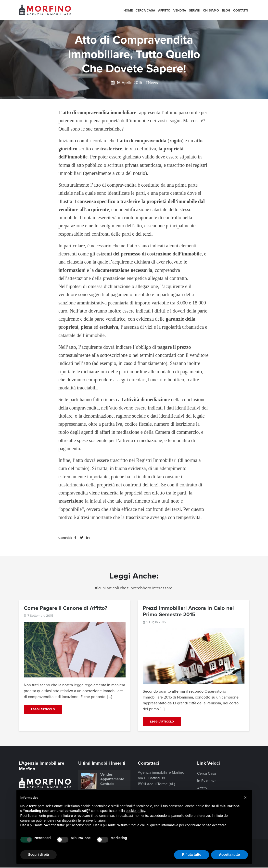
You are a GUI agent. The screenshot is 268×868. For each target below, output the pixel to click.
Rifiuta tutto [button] (192, 855)
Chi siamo (211, 11)
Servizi (195, 11)
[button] (245, 797)
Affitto (164, 11)
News (153, 83)
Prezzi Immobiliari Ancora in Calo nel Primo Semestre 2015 (188, 611)
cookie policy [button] (135, 811)
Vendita (180, 11)
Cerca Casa (145, 11)
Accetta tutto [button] (230, 855)
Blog (226, 11)
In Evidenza (207, 781)
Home (128, 11)
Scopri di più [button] (39, 855)
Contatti (240, 11)
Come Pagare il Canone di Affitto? (65, 608)
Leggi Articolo (43, 709)
